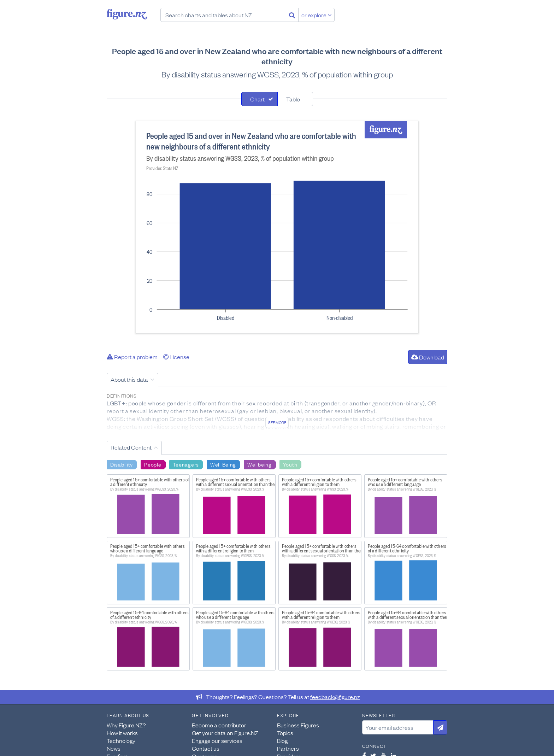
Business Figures (298, 725)
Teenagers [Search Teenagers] (186, 464)
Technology (121, 740)
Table (293, 99)
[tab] (260, 99)
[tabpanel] (277, 227)
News (114, 748)
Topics (285, 733)
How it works (122, 733)
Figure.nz (127, 14)
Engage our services (217, 740)
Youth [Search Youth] (290, 464)
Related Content (131, 447)
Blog (282, 740)
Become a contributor (219, 725)
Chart (257, 99)
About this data (129, 379)
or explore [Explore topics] (317, 15)
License (176, 357)
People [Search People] (153, 464)
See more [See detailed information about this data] (277, 422)
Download (428, 357)
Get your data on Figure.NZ (225, 733)
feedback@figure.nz (335, 697)
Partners (288, 748)
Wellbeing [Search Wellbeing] (259, 464)
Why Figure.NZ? (126, 725)
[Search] (292, 15)
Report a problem (132, 357)
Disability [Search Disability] (122, 464)
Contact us (206, 748)
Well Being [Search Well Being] (223, 464)
